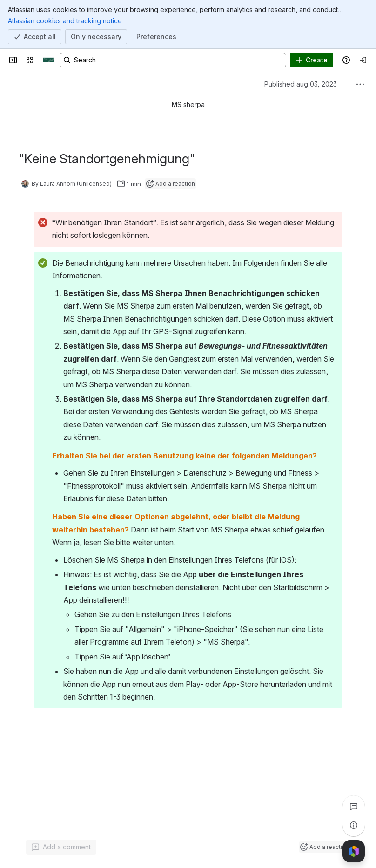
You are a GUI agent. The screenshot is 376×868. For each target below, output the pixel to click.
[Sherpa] (48, 60)
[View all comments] (354, 807)
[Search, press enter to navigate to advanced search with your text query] (173, 60)
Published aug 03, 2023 (301, 84)
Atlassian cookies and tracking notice (65, 20)
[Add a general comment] (61, 847)
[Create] (312, 60)
